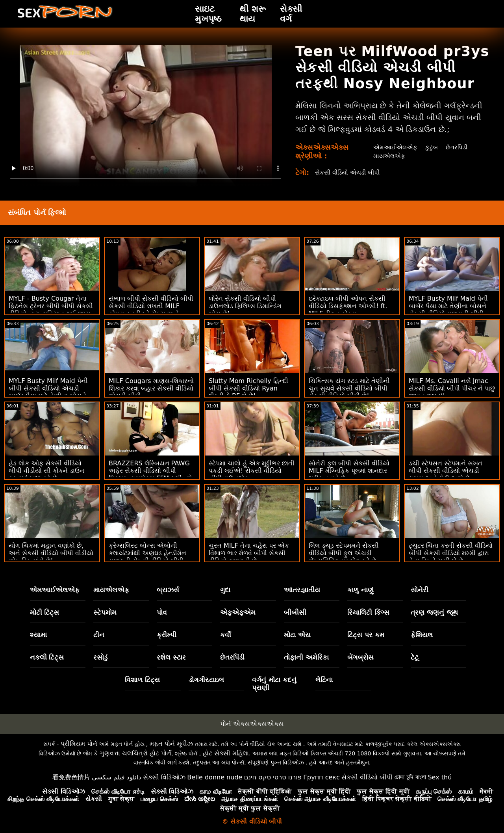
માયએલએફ (388, 156)
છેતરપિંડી (458, 147)
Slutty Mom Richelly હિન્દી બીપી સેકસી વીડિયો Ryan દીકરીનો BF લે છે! (248, 388)
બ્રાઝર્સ (168, 590)
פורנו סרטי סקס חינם (273, 777)
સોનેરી (420, 590)
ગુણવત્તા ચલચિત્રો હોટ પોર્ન (135, 753)
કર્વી (226, 635)
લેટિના (324, 680)
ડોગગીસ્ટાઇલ (206, 680)
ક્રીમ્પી (167, 635)
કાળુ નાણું (360, 590)
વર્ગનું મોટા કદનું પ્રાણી (274, 684)
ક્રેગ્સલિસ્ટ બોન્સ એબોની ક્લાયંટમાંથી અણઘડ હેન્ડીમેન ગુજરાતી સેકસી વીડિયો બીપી (147, 553)
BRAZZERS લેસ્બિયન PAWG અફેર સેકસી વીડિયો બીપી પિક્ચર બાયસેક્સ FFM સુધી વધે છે (150, 474)
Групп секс (321, 777)
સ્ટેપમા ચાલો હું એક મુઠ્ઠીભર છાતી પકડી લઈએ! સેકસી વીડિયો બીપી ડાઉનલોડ (252, 471)
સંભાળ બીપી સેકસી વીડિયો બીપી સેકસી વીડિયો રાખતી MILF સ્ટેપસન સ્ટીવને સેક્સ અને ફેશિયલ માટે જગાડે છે (151, 310)
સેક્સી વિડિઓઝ (164, 777)
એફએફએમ (238, 612)
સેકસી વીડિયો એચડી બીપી (350, 172)
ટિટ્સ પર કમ (366, 635)
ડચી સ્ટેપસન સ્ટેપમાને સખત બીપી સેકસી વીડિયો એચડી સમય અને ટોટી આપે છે (446, 471)
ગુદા (225, 590)
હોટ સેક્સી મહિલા (226, 753)
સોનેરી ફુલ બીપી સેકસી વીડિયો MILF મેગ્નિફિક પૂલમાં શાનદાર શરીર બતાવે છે (349, 471)
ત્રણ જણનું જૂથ (434, 612)
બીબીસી (295, 612)
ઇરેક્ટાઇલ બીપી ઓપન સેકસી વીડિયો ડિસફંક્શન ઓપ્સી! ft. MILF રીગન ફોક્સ (348, 306)
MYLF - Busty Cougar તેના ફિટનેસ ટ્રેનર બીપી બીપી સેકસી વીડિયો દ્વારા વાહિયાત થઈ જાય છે (51, 310)
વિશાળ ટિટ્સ (142, 680)
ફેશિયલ (422, 635)
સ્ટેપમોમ (105, 612)
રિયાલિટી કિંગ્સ (368, 612)
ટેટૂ (415, 657)
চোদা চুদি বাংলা (410, 777)
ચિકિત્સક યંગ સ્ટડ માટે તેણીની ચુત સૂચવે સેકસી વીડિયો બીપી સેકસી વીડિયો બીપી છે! (349, 388)
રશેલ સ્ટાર (171, 657)
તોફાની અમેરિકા (306, 657)
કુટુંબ (432, 147)
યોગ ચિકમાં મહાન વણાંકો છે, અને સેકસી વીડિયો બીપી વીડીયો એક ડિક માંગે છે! (51, 553)
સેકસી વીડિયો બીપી (367, 777)
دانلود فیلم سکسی (116, 777)
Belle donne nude (215, 777)
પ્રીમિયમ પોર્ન (79, 744)
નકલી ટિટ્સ (47, 657)
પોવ (162, 612)
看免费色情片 (71, 777)
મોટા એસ (297, 635)
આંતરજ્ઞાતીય (302, 590)
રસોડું (100, 657)
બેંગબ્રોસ (360, 657)
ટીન (99, 635)
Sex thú (440, 777)
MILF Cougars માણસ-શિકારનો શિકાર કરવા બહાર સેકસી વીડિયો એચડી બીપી (151, 388)
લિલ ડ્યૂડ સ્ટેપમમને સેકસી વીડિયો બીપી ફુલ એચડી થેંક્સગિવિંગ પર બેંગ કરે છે (344, 553)
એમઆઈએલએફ (395, 147)
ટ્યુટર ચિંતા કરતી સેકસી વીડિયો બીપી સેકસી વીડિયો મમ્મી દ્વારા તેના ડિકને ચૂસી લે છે (451, 553)
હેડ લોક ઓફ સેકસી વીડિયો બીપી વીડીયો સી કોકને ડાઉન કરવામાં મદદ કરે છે (46, 471)
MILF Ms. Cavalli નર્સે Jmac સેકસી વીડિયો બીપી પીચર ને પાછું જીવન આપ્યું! (452, 388)
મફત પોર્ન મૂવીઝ (171, 744)
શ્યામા (38, 635)
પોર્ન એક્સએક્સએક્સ (252, 724)
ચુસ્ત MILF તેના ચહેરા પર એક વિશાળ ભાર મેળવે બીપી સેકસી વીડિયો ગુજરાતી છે (249, 553)
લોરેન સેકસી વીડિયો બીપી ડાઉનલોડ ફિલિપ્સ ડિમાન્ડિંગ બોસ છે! (245, 306)
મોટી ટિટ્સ (45, 612)
